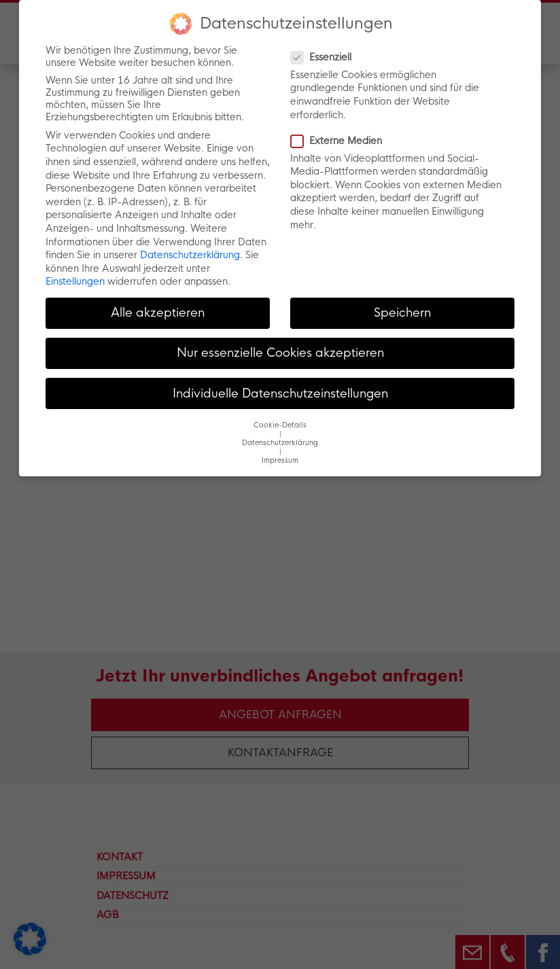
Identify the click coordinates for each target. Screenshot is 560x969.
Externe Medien (340, 141)
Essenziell (325, 57)
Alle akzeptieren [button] (158, 313)
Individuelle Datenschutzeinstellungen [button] (280, 393)
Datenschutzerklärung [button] (280, 443)
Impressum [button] (280, 460)
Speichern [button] (402, 313)
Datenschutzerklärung (190, 255)
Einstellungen (75, 281)
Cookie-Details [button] (280, 425)
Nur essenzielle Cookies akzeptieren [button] (280, 353)
